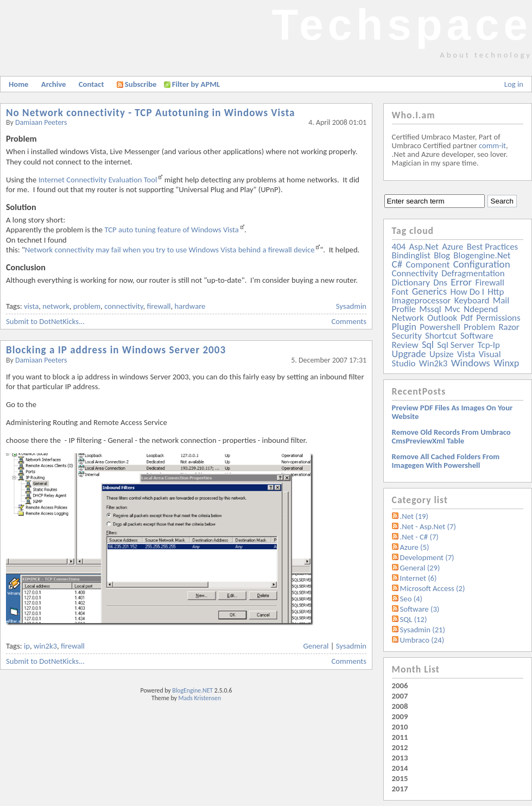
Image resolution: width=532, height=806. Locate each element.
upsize (442, 354)
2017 (400, 789)
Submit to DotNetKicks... (45, 321)
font (400, 292)
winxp (506, 363)
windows (471, 363)
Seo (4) (411, 599)
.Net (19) (414, 516)
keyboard (472, 300)
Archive (54, 84)
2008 (400, 706)
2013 (400, 758)
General (316, 646)
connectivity (123, 306)
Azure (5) (415, 547)
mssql (430, 309)
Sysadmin (351, 306)
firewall (159, 306)
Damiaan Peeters (41, 122)
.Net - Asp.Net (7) (428, 526)
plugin (404, 327)
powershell (440, 327)
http (496, 292)
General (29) (420, 568)
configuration (482, 264)
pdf (466, 318)
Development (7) (427, 557)
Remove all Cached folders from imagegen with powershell (446, 461)
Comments (349, 321)
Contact (91, 84)
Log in (514, 84)
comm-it (492, 145)
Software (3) (420, 609)
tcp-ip (489, 345)
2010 (400, 727)
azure (452, 247)
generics (429, 291)
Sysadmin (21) (423, 630)
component (428, 265)
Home (18, 84)
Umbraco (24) (422, 640)
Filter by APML (196, 84)
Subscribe (137, 84)
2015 (400, 778)
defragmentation (473, 273)
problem (87, 306)
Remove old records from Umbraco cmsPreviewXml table (451, 436)
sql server (455, 345)
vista (31, 306)
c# (397, 264)
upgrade (409, 354)
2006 (400, 686)
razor (509, 327)
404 (399, 247)
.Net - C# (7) (419, 537)
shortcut (441, 336)
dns (440, 283)
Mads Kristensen (200, 698)
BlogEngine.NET (192, 690)
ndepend (481, 309)
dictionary (411, 283)
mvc (452, 309)
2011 (400, 737)
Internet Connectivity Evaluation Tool (98, 180)
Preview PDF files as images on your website (452, 412)
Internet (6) (419, 578)
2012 (400, 747)
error (461, 282)
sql (428, 345)
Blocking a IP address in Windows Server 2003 (116, 350)
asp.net (424, 247)
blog (442, 255)
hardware (190, 306)
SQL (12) (414, 619)
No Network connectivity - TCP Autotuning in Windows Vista (151, 113)
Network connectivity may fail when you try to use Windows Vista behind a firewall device (170, 250)
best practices (492, 247)
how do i (467, 292)
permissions (498, 318)
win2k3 (45, 646)
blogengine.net (482, 255)
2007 (400, 696)
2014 (400, 768)
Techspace (402, 25)
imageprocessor (422, 300)
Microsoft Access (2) (433, 588)
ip (27, 646)
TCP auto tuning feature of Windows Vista (171, 230)
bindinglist (411, 255)
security (407, 336)
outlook (442, 318)
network (56, 306)
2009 (400, 716)
